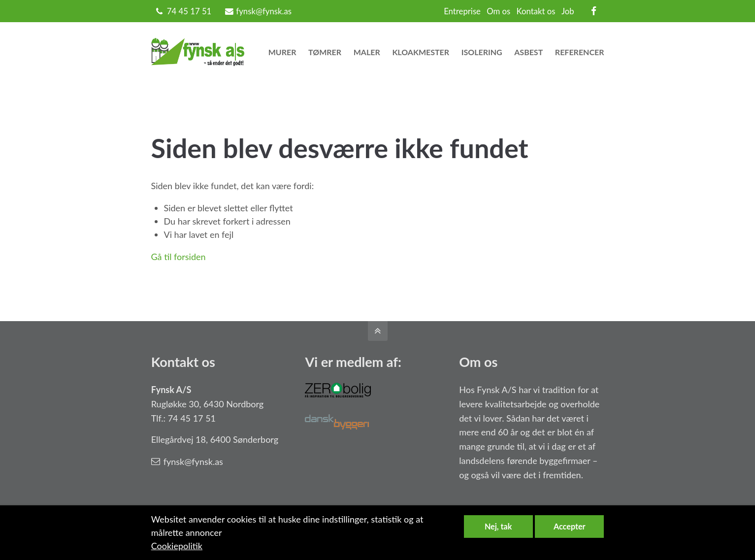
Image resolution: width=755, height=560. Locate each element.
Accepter (570, 526)
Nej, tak (498, 526)
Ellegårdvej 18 (179, 439)
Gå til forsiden (179, 257)
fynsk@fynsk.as (258, 11)
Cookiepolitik (177, 546)
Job (568, 11)
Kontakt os (536, 11)
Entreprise (462, 11)
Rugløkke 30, (176, 404)
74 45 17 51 (189, 11)
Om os (498, 11)
